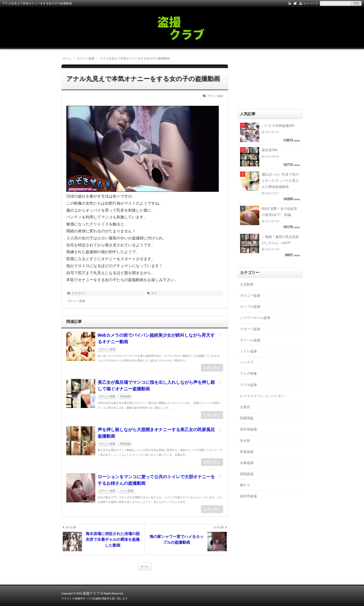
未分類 (245, 441)
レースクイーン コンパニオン (262, 396)
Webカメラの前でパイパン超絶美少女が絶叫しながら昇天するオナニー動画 (156, 338)
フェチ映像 (248, 373)
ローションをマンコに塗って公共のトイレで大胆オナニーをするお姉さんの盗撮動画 (156, 480)
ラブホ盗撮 (248, 385)
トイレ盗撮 (127, 491)
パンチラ (247, 362)
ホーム (145, 566)
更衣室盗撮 (248, 429)
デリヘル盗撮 (250, 340)
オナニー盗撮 (215, 96)
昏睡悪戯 (247, 418)
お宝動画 (247, 284)
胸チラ (245, 485)
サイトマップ (310, 4)
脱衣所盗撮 (248, 496)
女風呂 (245, 407)
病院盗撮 (247, 474)
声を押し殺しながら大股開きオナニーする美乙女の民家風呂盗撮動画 (156, 433)
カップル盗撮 (250, 307)
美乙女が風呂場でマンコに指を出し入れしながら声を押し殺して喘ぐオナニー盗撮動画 (156, 385)
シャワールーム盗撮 (255, 318)
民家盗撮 (125, 396)
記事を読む (212, 368)
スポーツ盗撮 (250, 329)
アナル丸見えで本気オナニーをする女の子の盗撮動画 (143, 79)
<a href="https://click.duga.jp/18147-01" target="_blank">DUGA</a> (276, 78)
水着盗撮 (247, 463)
